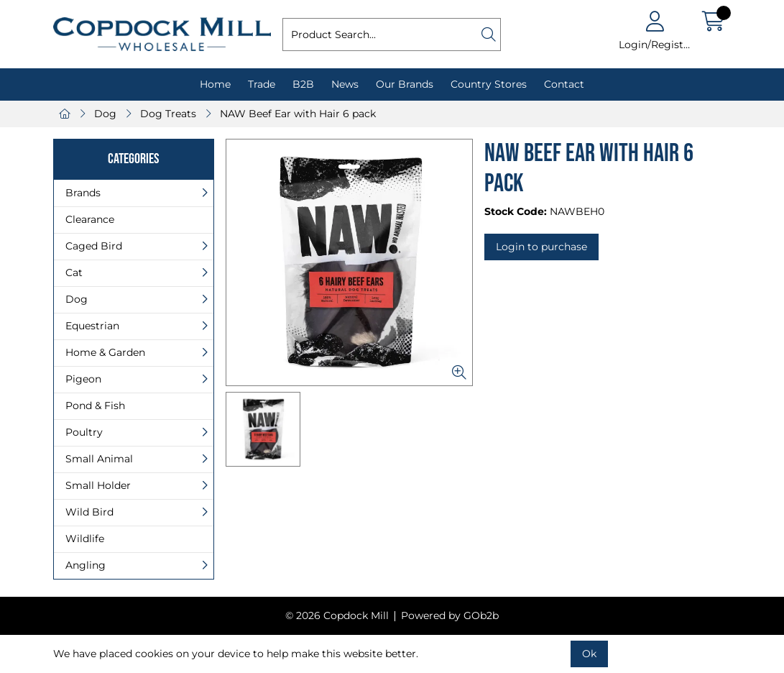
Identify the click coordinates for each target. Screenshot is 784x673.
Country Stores (489, 84)
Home (215, 84)
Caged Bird (94, 246)
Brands (83, 193)
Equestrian (92, 326)
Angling (86, 565)
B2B (303, 84)
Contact (564, 84)
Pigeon (83, 379)
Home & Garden (105, 352)
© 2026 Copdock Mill (337, 615)
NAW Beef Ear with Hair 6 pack (298, 114)
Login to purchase (541, 247)
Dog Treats (168, 114)
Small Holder (98, 485)
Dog (105, 114)
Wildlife (85, 539)
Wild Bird (89, 512)
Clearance (90, 219)
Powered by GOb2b (450, 615)
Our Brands (405, 84)
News (345, 84)
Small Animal (99, 459)
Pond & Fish (95, 406)
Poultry (84, 432)
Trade (262, 84)
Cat (74, 273)
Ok (589, 654)
